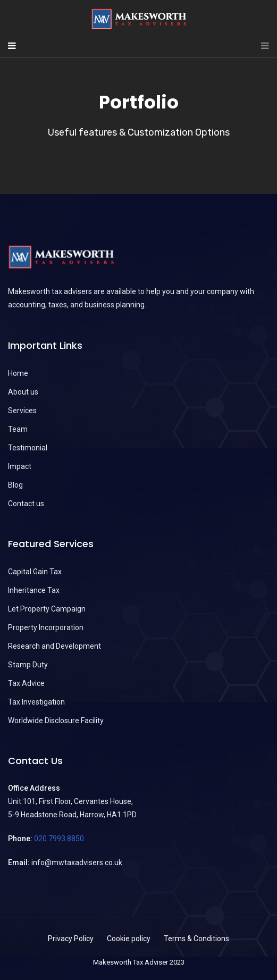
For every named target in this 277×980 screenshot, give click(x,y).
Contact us (26, 504)
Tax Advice (26, 683)
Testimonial (28, 448)
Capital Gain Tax (35, 572)
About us (23, 392)
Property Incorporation (46, 627)
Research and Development (54, 646)
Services (22, 411)
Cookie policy (129, 939)
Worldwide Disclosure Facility (56, 721)
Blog (15, 485)
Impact (20, 466)
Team (18, 429)
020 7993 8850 (59, 839)
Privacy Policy (71, 939)
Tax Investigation (36, 702)
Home (18, 373)
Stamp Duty (28, 665)
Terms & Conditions (196, 939)
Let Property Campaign (47, 609)
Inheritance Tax (34, 590)
